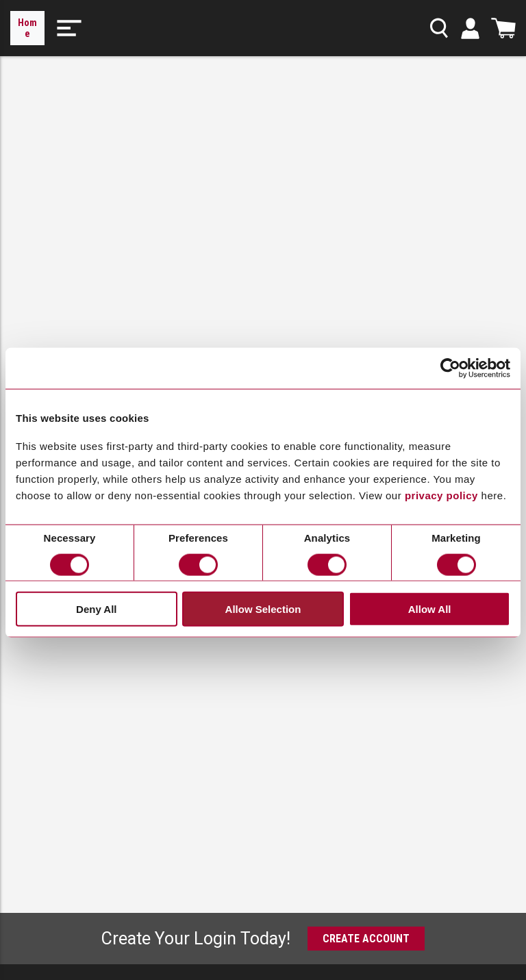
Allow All (430, 609)
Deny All (96, 609)
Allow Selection (263, 609)
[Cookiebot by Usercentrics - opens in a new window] (450, 368)
